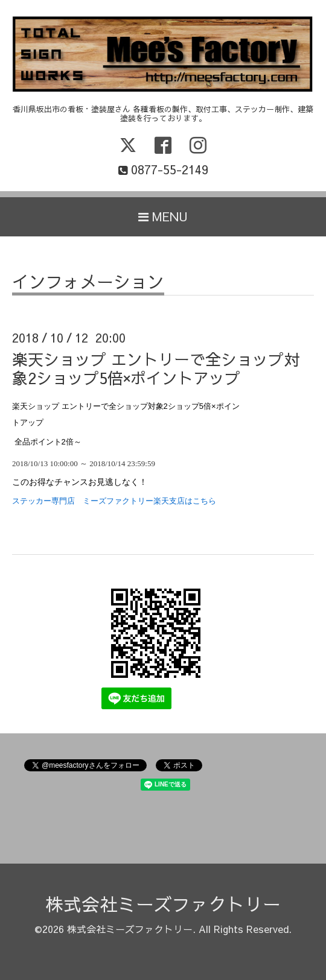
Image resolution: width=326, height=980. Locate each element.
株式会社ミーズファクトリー (163, 904)
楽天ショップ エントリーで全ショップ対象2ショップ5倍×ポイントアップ (156, 368)
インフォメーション (88, 283)
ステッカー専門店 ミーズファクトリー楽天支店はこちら (114, 501)
